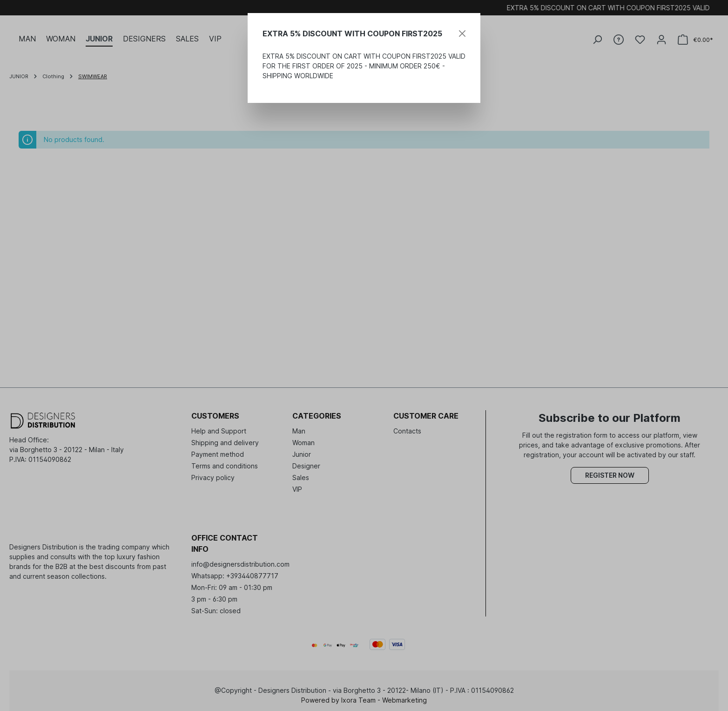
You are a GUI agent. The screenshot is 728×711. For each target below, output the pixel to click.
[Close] (462, 34)
